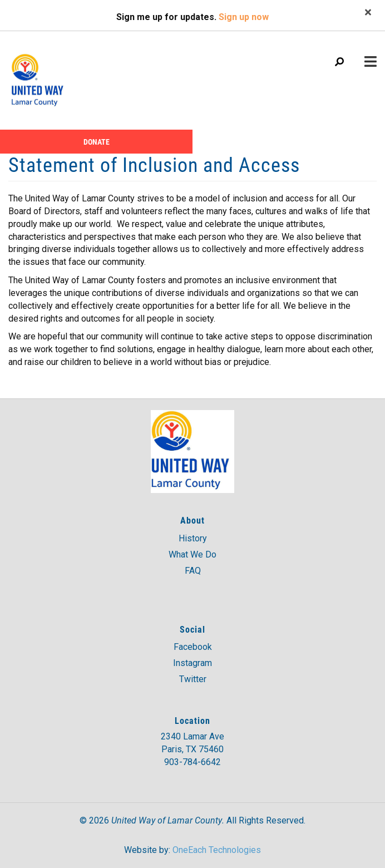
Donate (97, 142)
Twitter (193, 679)
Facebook (193, 647)
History (193, 538)
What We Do (192, 554)
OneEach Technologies (217, 850)
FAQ (193, 571)
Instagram (192, 663)
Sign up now (244, 17)
